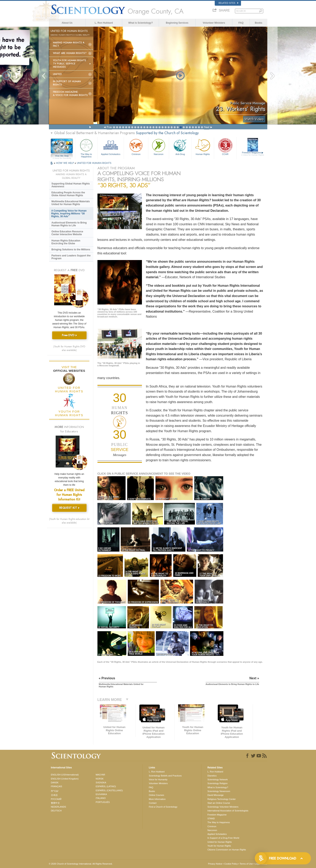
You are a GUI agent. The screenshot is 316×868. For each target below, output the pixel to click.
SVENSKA (101, 783)
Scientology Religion (218, 783)
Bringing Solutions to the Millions (71, 250)
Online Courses (156, 795)
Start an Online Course (219, 803)
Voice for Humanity (158, 780)
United (57, 74)
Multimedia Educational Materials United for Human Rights (71, 203)
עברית (55, 791)
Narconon (159, 147)
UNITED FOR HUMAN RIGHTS (94, 163)
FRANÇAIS (57, 786)
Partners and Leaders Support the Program (71, 257)
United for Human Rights (220, 842)
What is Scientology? (140, 23)
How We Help (62, 156)
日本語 (54, 795)
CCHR (225, 147)
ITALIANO (101, 798)
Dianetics (212, 776)
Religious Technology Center (222, 799)
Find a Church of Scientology (163, 807)
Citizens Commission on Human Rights (227, 850)
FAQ (241, 23)
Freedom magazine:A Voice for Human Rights (70, 94)
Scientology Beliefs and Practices (165, 776)
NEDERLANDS (59, 807)
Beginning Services (177, 23)
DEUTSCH (56, 811)
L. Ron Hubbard (104, 23)
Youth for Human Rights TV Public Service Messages (70, 64)
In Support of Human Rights (67, 83)
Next (207, 127)
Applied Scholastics (111, 147)
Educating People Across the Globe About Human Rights (68, 194)
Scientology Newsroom (219, 791)
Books (258, 23)
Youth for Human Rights (219, 846)
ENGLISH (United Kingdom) (65, 779)
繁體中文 (55, 803)
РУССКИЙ (56, 799)
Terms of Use (246, 864)
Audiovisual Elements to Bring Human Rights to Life (69, 224)
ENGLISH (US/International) (65, 775)
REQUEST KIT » (69, 508)
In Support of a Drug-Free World (223, 838)
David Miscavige (216, 795)
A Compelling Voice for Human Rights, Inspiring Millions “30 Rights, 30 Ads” (69, 214)
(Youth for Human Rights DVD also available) (69, 348)
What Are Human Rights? (70, 53)
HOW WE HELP (65, 163)
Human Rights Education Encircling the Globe (66, 242)
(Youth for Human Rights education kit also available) (69, 521)
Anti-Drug (180, 147)
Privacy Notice (215, 864)
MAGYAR (100, 775)
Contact (153, 803)
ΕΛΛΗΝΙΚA (101, 794)
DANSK (55, 783)
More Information (157, 799)
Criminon (136, 147)
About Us (67, 23)
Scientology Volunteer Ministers (223, 807)
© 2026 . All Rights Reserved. (81, 864)
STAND (211, 818)
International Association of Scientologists (228, 811)
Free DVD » (69, 335)
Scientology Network (218, 780)
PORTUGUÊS (103, 802)
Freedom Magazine (253, 154)
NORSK (100, 779)
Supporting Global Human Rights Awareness (71, 185)
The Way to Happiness (86, 148)
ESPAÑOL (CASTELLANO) (109, 790)
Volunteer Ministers (214, 23)
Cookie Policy (231, 864)
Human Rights (203, 147)
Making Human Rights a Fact (69, 44)
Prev (109, 127)
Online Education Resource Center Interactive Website (67, 233)
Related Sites (228, 3)
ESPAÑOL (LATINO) (106, 786)
